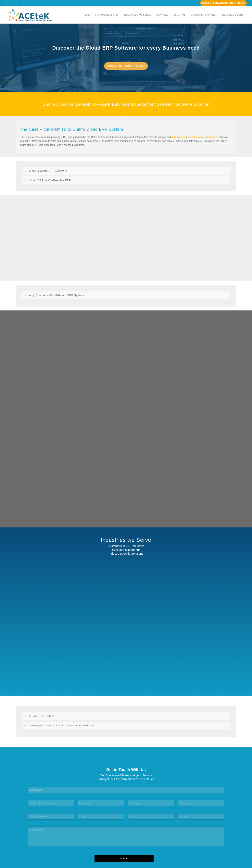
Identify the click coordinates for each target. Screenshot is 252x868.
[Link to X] (12, 3)
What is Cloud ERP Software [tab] (46, 171)
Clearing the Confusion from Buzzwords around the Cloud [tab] (60, 726)
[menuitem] (86, 15)
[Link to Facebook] (6, 3)
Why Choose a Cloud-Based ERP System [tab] (54, 295)
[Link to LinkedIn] (18, 3)
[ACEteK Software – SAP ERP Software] (35, 15)
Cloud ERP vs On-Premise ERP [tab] (48, 180)
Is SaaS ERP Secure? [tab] (39, 716)
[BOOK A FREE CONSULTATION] (128, 66)
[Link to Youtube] (24, 3)
